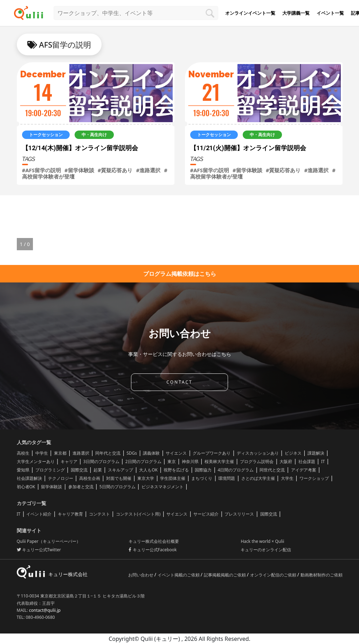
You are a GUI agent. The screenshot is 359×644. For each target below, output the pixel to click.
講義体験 (151, 453)
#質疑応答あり (115, 170)
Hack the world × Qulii (262, 541)
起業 (98, 470)
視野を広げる (176, 470)
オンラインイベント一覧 (250, 13)
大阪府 (286, 461)
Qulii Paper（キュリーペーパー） (49, 541)
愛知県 (23, 470)
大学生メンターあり (36, 461)
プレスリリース (239, 514)
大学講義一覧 (296, 13)
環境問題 (227, 478)
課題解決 (316, 453)
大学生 (287, 478)
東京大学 (146, 478)
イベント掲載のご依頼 (179, 575)
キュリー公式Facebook (153, 550)
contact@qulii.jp (45, 610)
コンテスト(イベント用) (138, 514)
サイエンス (176, 453)
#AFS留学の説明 (42, 170)
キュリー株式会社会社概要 (154, 541)
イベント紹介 (39, 514)
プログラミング (50, 470)
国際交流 (79, 470)
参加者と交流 (81, 487)
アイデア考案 (304, 470)
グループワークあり (212, 453)
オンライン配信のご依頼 (274, 575)
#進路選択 (148, 170)
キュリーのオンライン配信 (266, 550)
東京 (172, 461)
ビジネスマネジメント (163, 487)
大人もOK (148, 470)
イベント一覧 (330, 13)
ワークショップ (314, 478)
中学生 (42, 453)
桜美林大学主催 (219, 461)
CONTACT (179, 382)
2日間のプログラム (143, 461)
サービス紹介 (206, 514)
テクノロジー (61, 478)
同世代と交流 (272, 470)
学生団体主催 (173, 478)
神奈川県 (190, 461)
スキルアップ (120, 470)
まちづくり (202, 478)
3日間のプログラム (101, 461)
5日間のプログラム (118, 487)
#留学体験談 (79, 170)
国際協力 (203, 470)
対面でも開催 (119, 478)
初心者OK (26, 487)
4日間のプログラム (236, 470)
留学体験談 (51, 487)
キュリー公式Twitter (39, 550)
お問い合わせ (141, 575)
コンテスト (99, 514)
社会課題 (307, 461)
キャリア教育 (70, 514)
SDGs (132, 453)
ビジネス (293, 453)
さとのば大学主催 (258, 478)
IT (323, 461)
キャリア (69, 461)
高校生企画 (90, 478)
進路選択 (81, 453)
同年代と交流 (108, 453)
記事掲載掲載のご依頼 (225, 575)
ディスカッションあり (258, 453)
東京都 (60, 453)
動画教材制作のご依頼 (322, 575)
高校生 (23, 453)
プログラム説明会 (257, 461)
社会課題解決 (29, 478)
